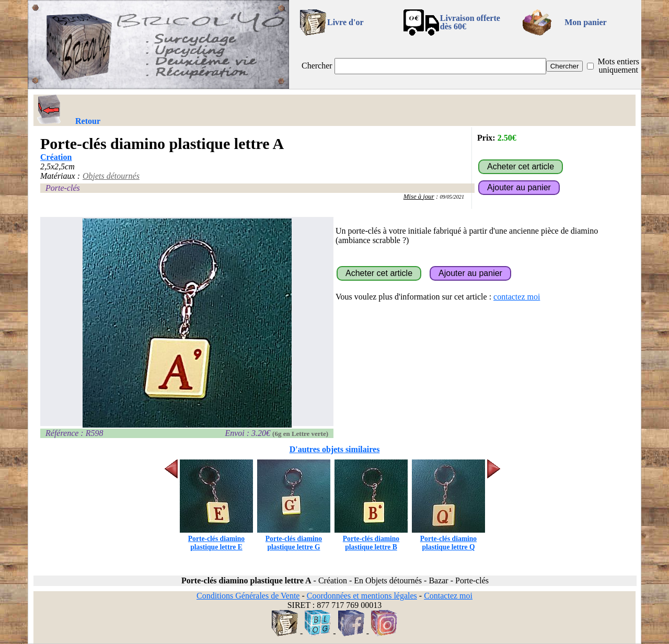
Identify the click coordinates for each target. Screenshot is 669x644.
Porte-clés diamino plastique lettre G (294, 539)
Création (56, 157)
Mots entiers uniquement (618, 66)
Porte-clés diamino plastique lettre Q (448, 539)
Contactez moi (448, 596)
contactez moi (517, 297)
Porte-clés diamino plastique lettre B (371, 539)
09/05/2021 (452, 197)
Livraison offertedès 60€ (470, 22)
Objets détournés (111, 176)
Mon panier (585, 22)
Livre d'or (345, 22)
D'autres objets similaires (335, 449)
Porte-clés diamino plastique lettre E (216, 539)
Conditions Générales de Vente (248, 596)
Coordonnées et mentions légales (362, 596)
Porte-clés (63, 188)
